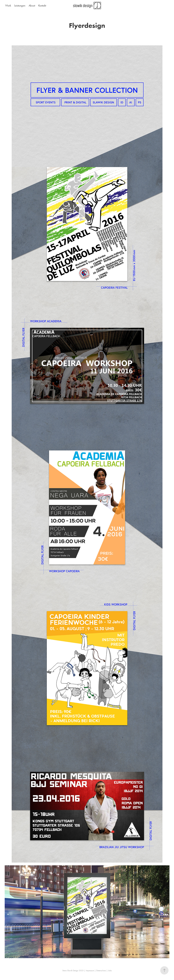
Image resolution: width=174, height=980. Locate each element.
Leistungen (20, 5)
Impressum (90, 971)
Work (8, 5)
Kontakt (42, 5)
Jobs (110, 971)
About (32, 5)
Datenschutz (101, 971)
